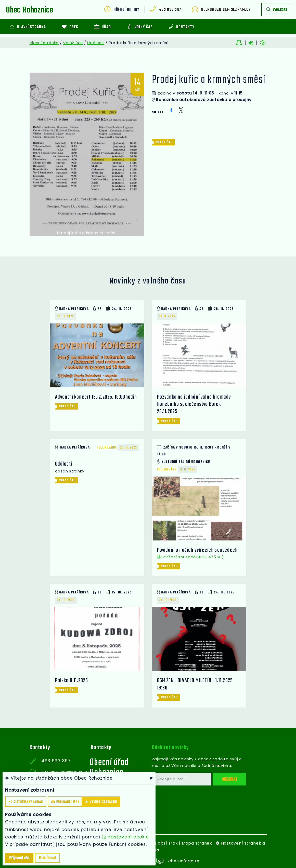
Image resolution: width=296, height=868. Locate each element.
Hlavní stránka (44, 43)
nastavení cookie (125, 837)
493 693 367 (174, 10)
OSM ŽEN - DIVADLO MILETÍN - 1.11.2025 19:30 (195, 684)
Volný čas (73, 43)
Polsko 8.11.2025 (72, 681)
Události (96, 43)
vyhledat (277, 10)
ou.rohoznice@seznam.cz (228, 10)
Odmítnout (47, 858)
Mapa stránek (197, 843)
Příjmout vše (19, 858)
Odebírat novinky (171, 748)
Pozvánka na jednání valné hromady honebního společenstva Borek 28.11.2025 (195, 404)
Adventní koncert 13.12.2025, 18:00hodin (97, 397)
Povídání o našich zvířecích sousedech (198, 550)
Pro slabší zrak (162, 843)
